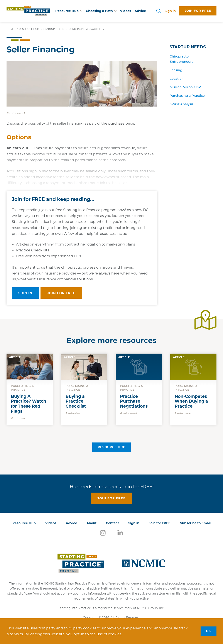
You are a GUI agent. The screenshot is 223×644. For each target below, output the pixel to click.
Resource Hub (112, 447)
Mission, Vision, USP (185, 87)
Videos (126, 11)
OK (209, 631)
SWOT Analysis (182, 104)
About (91, 523)
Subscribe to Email (195, 523)
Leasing (176, 70)
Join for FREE (160, 523)
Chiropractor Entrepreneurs (181, 59)
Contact (112, 523)
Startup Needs (188, 47)
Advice (140, 11)
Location (177, 79)
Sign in (170, 11)
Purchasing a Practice (187, 96)
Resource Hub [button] (69, 11)
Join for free (198, 11)
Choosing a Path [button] (101, 11)
